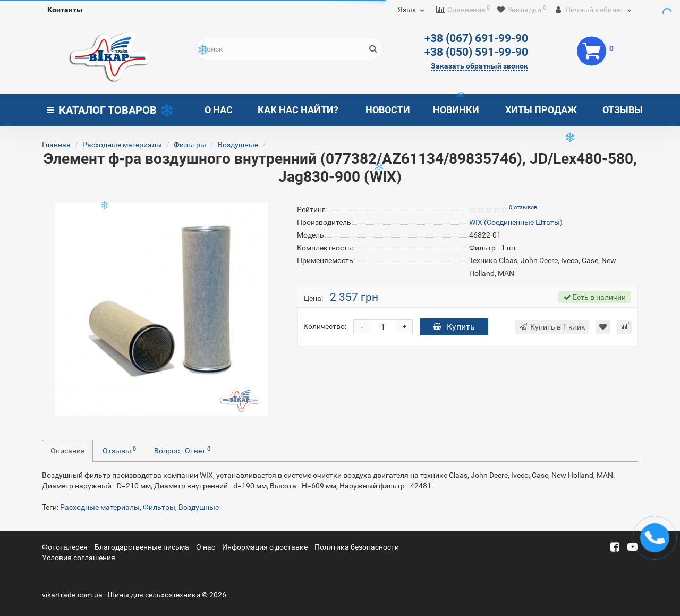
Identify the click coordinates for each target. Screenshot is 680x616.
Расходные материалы (122, 145)
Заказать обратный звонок (479, 66)
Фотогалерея (65, 547)
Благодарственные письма (142, 547)
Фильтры (190, 145)
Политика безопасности (357, 547)
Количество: (325, 326)
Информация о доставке (265, 547)
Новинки (456, 110)
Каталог (102, 110)
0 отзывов (523, 208)
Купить (454, 327)
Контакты (65, 10)
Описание (67, 451)
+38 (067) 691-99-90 (476, 38)
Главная (56, 145)
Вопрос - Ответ (182, 450)
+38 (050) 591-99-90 (476, 52)
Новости (388, 110)
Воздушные (238, 145)
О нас (219, 110)
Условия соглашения (79, 558)
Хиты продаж (541, 110)
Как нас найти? (298, 110)
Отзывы (623, 110)
